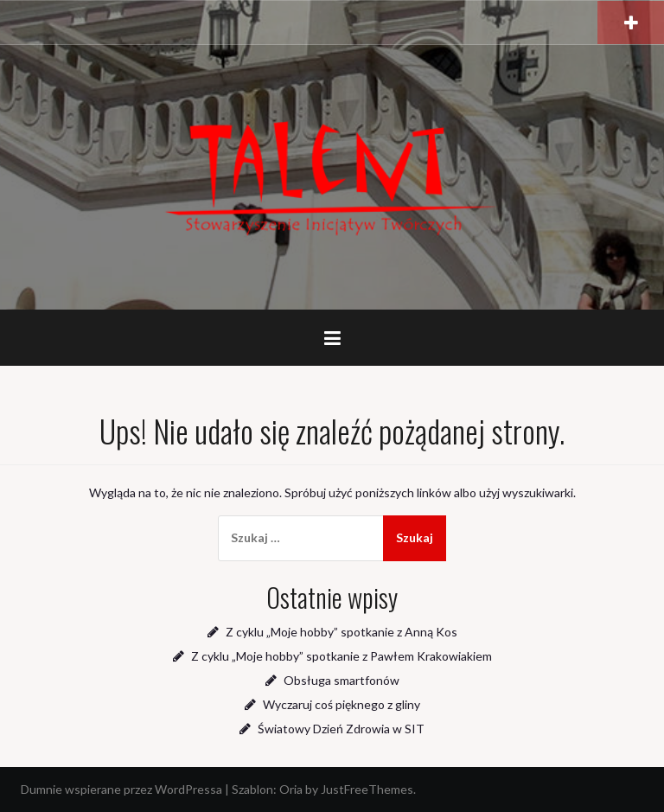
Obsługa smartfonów (342, 680)
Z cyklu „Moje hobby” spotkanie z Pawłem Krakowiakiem (342, 656)
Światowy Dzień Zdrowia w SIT (341, 729)
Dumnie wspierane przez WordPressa (121, 789)
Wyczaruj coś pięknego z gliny (342, 704)
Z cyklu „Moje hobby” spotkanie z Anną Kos (342, 632)
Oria (291, 789)
